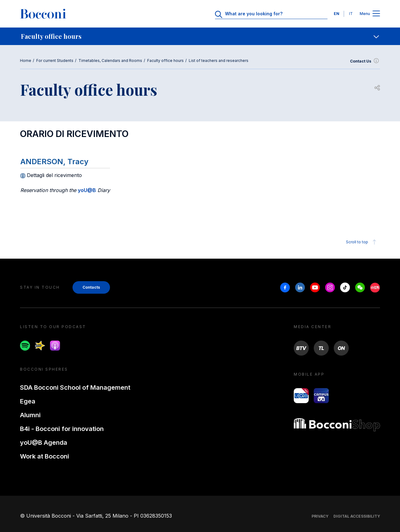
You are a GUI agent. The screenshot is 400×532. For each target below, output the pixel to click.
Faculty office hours (165, 61)
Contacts (91, 287)
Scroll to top (362, 242)
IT (351, 14)
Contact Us (365, 61)
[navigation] (200, 36)
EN (337, 14)
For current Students (55, 61)
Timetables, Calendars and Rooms (110, 61)
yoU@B (87, 190)
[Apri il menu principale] (376, 14)
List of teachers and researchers (219, 61)
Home (26, 61)
